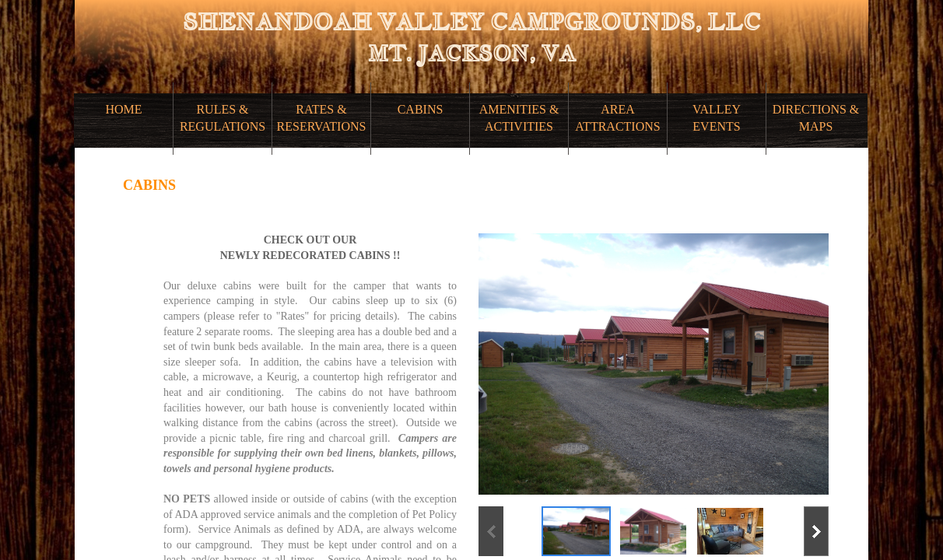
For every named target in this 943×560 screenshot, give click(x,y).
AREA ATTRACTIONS (617, 118)
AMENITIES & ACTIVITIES (519, 118)
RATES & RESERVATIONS (322, 118)
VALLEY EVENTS (717, 118)
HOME (123, 109)
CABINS (421, 109)
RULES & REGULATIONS (223, 118)
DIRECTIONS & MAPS (816, 118)
